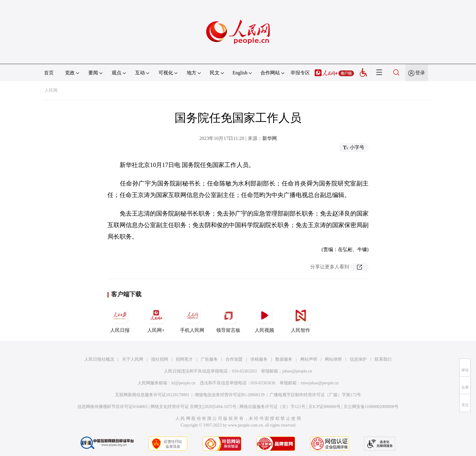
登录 (420, 73)
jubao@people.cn (297, 371)
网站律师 (333, 359)
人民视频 (264, 319)
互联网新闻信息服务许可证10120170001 (152, 395)
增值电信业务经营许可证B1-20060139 (230, 395)
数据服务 (284, 359)
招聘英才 (184, 359)
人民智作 (301, 319)
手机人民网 (192, 319)
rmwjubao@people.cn (320, 383)
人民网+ (156, 319)
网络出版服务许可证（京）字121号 (272, 407)
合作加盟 (234, 359)
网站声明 (309, 359)
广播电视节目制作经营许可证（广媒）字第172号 (315, 395)
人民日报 (120, 319)
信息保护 (358, 359)
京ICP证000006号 (325, 407)
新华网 (270, 138)
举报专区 (300, 73)
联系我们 (383, 359)
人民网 (51, 90)
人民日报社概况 (99, 359)
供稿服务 (259, 359)
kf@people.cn (184, 383)
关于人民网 (133, 359)
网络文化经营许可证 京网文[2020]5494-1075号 (194, 407)
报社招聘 (160, 359)
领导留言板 (228, 319)
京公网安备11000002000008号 (371, 407)
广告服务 (209, 359)
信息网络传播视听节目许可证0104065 (112, 407)
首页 (49, 73)
